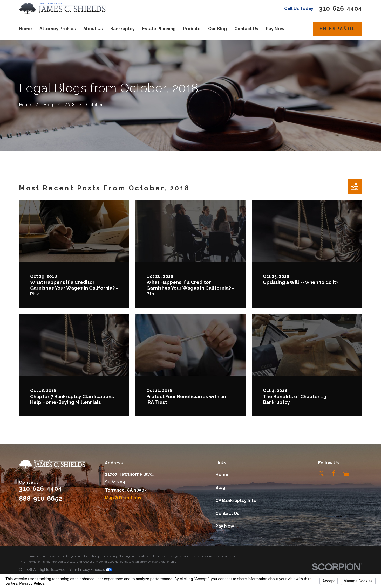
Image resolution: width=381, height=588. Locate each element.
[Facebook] (334, 473)
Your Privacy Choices (91, 570)
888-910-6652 (40, 498)
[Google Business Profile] (346, 473)
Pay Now (225, 526)
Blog (220, 487)
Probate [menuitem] (192, 29)
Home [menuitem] (25, 29)
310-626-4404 (341, 8)
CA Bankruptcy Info (236, 500)
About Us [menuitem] (93, 29)
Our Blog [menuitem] (217, 29)
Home (222, 474)
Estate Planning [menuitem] (159, 29)
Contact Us (227, 513)
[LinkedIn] (359, 473)
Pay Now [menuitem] (275, 29)
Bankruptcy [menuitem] (123, 29)
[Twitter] (321, 473)
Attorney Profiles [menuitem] (58, 29)
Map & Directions (123, 498)
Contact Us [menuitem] (246, 29)
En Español (337, 29)
